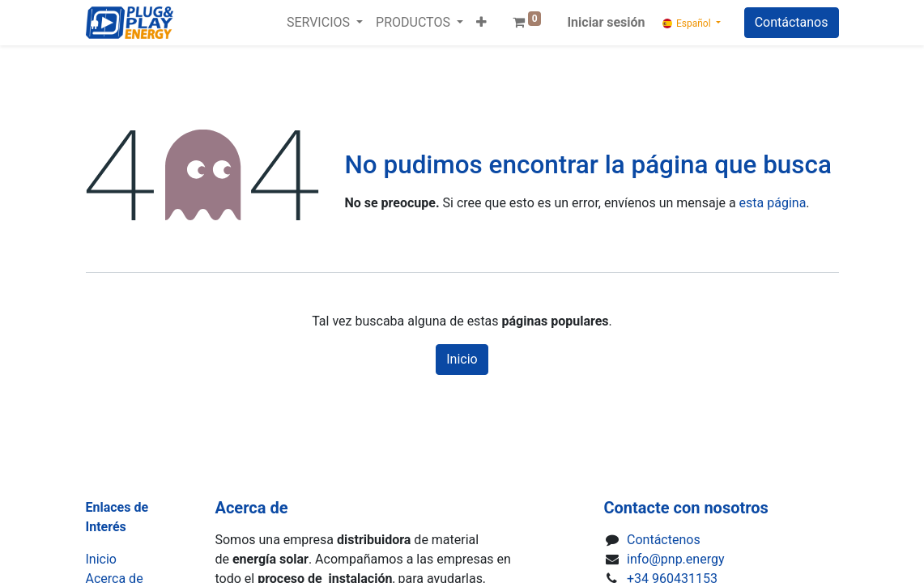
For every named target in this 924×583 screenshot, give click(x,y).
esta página (773, 203)
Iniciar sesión (606, 22)
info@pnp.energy (675, 559)
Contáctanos (792, 22)
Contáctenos (664, 540)
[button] (481, 23)
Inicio (462, 359)
